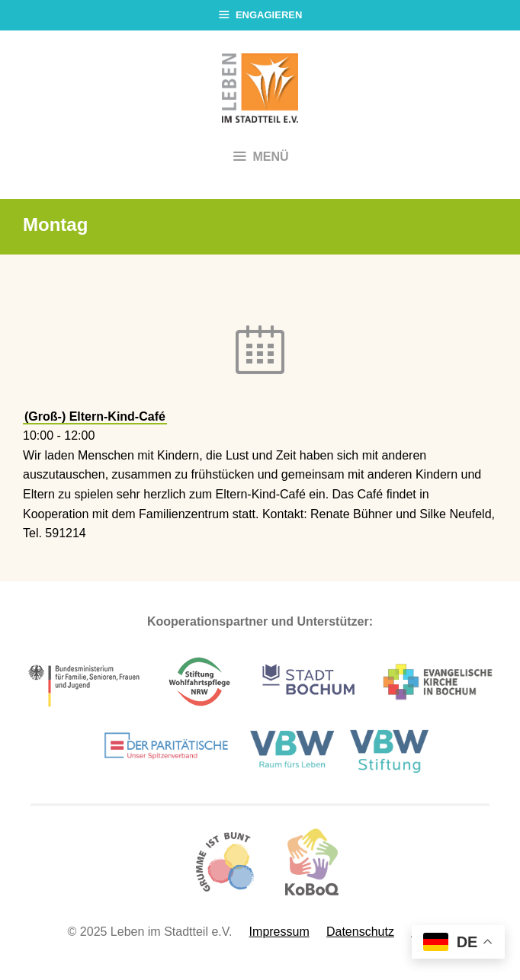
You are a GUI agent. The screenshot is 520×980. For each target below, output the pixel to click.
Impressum (279, 932)
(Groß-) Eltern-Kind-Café (95, 416)
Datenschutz (360, 932)
